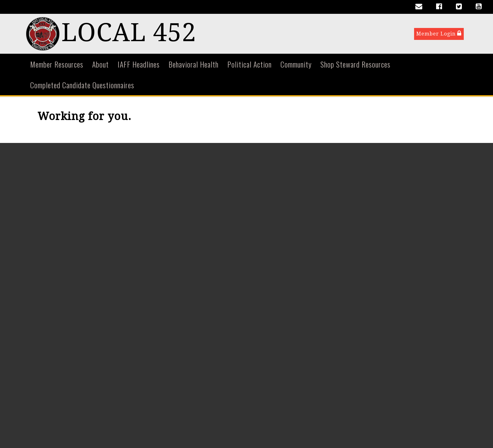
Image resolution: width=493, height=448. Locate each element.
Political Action (249, 65)
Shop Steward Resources (355, 65)
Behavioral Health (194, 65)
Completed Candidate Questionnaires (82, 86)
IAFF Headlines (139, 65)
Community (296, 65)
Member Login (439, 34)
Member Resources (57, 65)
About (100, 65)
